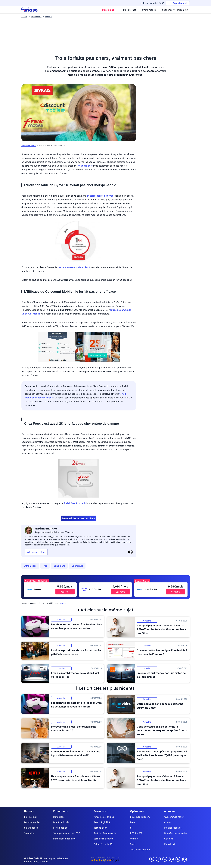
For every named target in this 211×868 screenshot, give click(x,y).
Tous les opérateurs (140, 850)
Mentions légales (173, 828)
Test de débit (100, 828)
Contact (168, 822)
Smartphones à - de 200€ (67, 833)
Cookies (169, 839)
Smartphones (31, 828)
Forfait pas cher (61, 828)
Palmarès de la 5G (103, 844)
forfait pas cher (85, 166)
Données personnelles (176, 833)
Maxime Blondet (29, 146)
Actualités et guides (104, 817)
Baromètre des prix (104, 839)
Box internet (30, 817)
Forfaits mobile (32, 822)
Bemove (63, 858)
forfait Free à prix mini (75, 503)
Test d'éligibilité (102, 822)
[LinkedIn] (130, 552)
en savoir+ (62, 603)
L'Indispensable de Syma (100, 196)
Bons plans (59, 566)
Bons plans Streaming (64, 839)
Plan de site (170, 844)
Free (45, 566)
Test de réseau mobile (105, 833)
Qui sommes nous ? (174, 817)
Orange (134, 839)
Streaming (29, 833)
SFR (132, 828)
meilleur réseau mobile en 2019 (74, 267)
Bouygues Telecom (140, 817)
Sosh (133, 844)
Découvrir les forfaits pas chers (79, 518)
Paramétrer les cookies (36, 862)
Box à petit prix (61, 822)
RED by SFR (136, 833)
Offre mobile (30, 566)
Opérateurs (77, 566)
